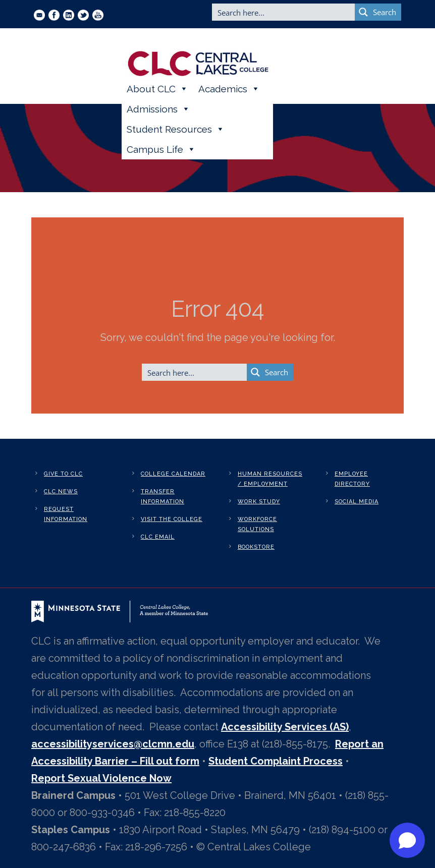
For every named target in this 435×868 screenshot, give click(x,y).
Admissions (158, 109)
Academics (229, 89)
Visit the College (172, 519)
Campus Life (161, 149)
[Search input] (284, 12)
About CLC (157, 89)
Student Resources (176, 129)
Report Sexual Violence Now (101, 778)
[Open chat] (407, 840)
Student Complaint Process (276, 761)
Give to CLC (63, 474)
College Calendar (173, 474)
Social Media (357, 502)
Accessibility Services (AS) (285, 727)
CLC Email (158, 537)
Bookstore (256, 547)
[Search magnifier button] (378, 12)
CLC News (61, 491)
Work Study (259, 502)
